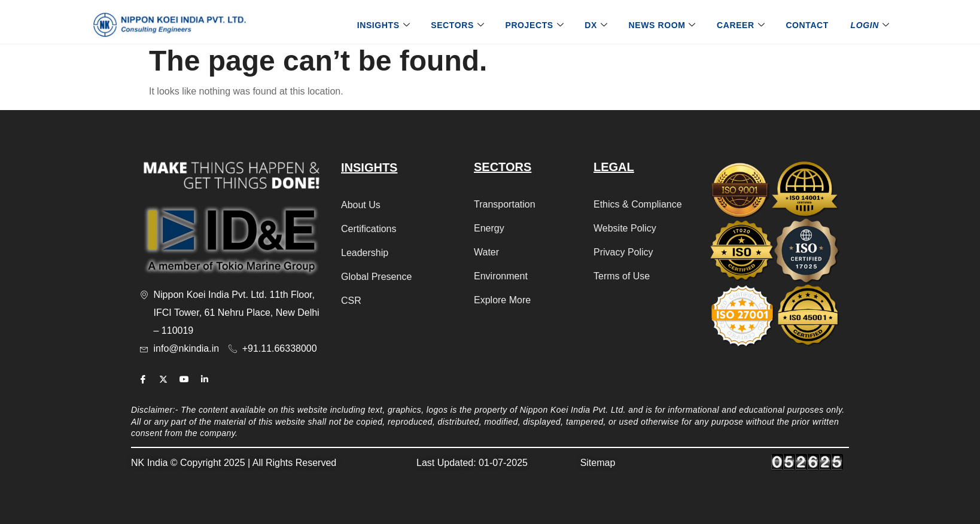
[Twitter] (163, 379)
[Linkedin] (205, 379)
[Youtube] (184, 379)
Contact (807, 25)
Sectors (459, 25)
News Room (664, 25)
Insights (385, 25)
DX (597, 25)
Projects (536, 25)
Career (742, 25)
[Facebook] (143, 379)
